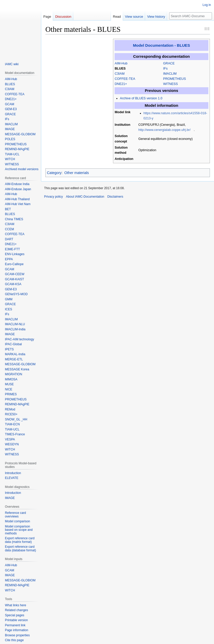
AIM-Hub (121, 63)
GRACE (169, 63)
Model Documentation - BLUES (161, 45)
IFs (166, 69)
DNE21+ (121, 84)
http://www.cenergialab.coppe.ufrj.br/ (165, 130)
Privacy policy (53, 197)
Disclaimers (115, 197)
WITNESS (171, 84)
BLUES (120, 69)
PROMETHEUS (175, 79)
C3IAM (120, 74)
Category (54, 173)
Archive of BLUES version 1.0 (141, 98)
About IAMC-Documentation (85, 197)
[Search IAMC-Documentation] (191, 16)
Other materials (77, 173)
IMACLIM (170, 74)
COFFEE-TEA (125, 79)
